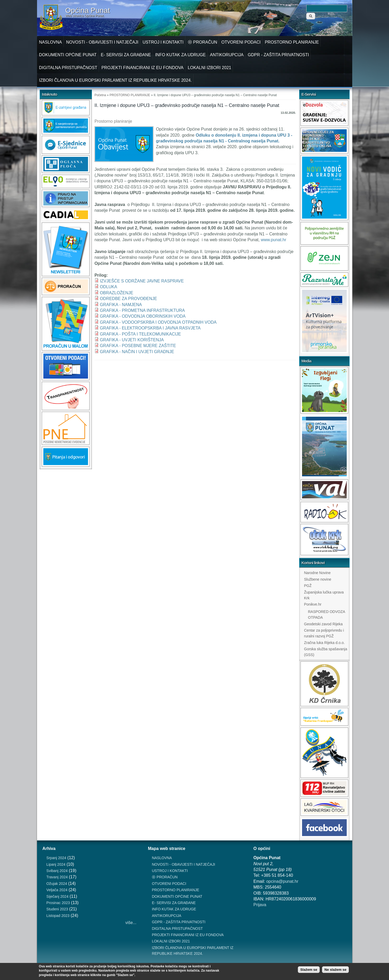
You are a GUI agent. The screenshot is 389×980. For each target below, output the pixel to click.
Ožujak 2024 (57, 884)
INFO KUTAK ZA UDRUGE (181, 55)
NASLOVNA (51, 42)
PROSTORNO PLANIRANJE (292, 42)
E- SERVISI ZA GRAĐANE (126, 55)
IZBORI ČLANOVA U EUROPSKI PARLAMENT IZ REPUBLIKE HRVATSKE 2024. (116, 80)
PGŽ (308, 586)
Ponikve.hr (313, 604)
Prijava (260, 905)
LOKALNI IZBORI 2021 (209, 68)
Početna (100, 95)
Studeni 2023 (57, 909)
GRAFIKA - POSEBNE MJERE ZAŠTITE (138, 346)
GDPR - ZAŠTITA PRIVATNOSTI (278, 55)
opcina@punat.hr (282, 881)
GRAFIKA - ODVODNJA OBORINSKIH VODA (143, 316)
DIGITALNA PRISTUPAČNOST (68, 68)
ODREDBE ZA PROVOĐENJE (128, 299)
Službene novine (318, 579)
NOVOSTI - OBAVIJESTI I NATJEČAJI (102, 42)
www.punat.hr (276, 240)
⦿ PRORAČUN (203, 42)
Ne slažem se (335, 970)
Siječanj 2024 (58, 896)
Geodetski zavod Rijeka (323, 624)
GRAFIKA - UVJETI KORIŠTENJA (132, 340)
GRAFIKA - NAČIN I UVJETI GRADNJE (137, 352)
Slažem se (309, 970)
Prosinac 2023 (58, 903)
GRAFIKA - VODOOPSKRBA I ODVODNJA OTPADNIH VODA (158, 322)
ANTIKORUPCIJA (227, 55)
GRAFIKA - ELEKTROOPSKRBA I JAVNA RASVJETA (150, 328)
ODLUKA (108, 287)
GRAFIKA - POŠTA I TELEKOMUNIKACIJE (140, 334)
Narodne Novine (317, 573)
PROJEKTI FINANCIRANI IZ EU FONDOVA (142, 68)
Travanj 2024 (57, 877)
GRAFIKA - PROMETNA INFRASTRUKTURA (142, 310)
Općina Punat (88, 11)
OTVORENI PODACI (241, 42)
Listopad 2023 (58, 916)
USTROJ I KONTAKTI (163, 42)
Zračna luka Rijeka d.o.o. (325, 643)
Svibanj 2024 (57, 871)
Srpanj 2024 (56, 858)
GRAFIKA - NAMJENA (121, 305)
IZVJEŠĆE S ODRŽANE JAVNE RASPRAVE (142, 281)
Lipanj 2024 (56, 864)
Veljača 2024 (57, 890)
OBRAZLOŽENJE (116, 293)
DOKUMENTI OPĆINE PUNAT (68, 55)
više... (131, 923)
